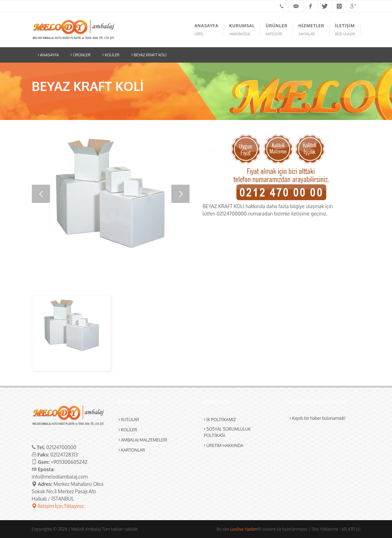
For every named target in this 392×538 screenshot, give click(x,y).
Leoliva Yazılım (244, 529)
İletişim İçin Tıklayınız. (58, 506)
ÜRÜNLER (80, 55)
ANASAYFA (48, 55)
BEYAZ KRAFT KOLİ (149, 55)
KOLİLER (111, 55)
